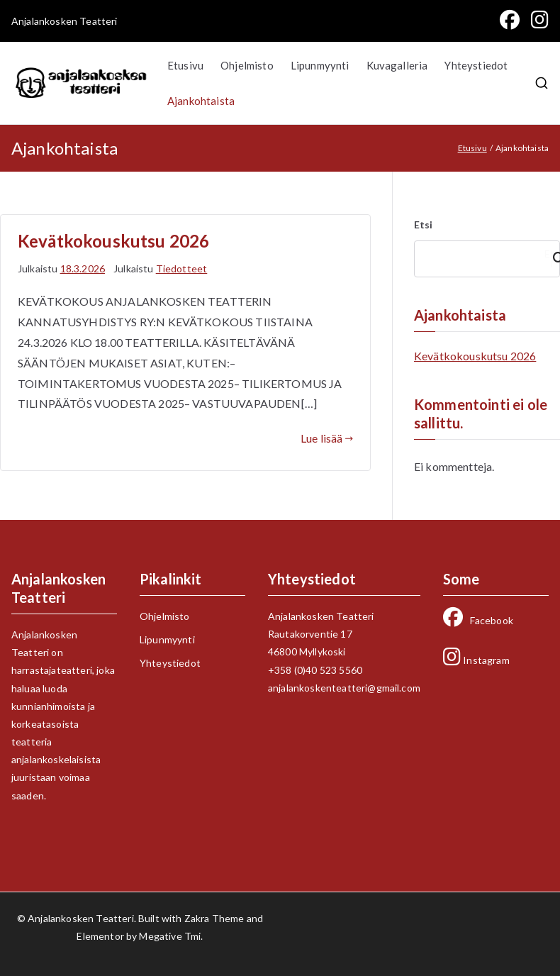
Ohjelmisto (247, 65)
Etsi (424, 224)
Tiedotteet (182, 268)
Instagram (476, 660)
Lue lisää (327, 438)
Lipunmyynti (320, 65)
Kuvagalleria (397, 65)
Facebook (478, 620)
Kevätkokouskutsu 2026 (113, 241)
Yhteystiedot (476, 65)
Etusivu (185, 65)
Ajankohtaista (201, 101)
